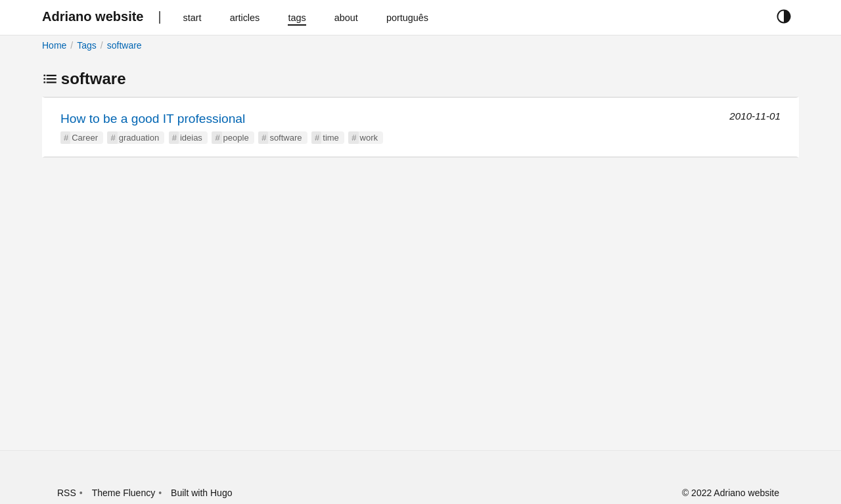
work (369, 138)
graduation (139, 138)
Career (85, 138)
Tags (87, 45)
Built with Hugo (201, 493)
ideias (191, 138)
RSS (67, 493)
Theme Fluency (124, 493)
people (236, 138)
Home (54, 45)
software (125, 45)
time (331, 138)
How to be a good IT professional (153, 119)
